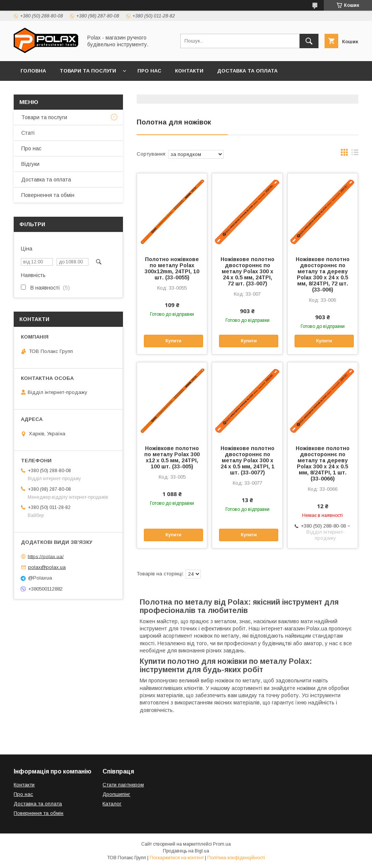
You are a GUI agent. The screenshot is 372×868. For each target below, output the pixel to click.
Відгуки (109, 91)
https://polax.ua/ (46, 556)
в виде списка (355, 154)
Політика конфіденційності (236, 858)
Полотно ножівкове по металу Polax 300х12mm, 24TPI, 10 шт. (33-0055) (172, 268)
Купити (173, 341)
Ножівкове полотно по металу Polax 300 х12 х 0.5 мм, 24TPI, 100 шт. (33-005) (172, 457)
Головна (33, 71)
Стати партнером (123, 785)
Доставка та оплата (247, 71)
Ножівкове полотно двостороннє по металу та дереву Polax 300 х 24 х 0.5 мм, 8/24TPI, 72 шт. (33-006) (323, 274)
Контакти (189, 71)
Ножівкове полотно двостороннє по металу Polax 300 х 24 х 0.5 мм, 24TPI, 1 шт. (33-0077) (247, 460)
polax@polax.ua (47, 567)
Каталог (112, 804)
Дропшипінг (116, 794)
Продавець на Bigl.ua (186, 851)
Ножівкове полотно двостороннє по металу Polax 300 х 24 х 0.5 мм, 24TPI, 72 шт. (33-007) (247, 271)
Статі (28, 133)
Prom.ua (222, 844)
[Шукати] (309, 41)
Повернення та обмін (53, 91)
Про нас (149, 71)
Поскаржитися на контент (177, 858)
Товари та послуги (88, 71)
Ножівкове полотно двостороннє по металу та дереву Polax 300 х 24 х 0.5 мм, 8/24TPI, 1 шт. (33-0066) (323, 463)
